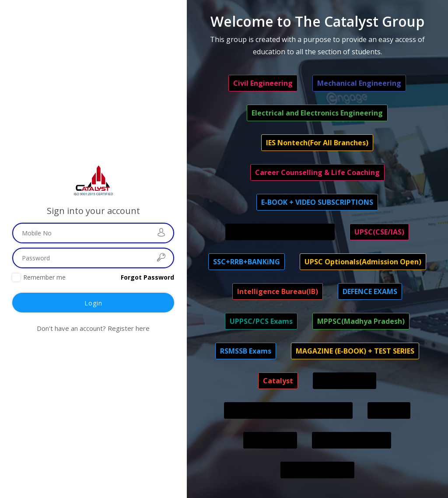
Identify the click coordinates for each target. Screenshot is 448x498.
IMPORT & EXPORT (317, 470)
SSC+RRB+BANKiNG (247, 262)
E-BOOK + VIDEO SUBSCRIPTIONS (317, 202)
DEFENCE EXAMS (370, 291)
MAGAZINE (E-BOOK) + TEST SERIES (355, 351)
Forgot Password (147, 277)
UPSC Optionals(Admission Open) (363, 262)
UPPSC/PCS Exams (261, 321)
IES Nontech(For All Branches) (317, 143)
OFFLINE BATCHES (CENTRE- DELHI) (288, 410)
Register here (129, 328)
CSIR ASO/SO (270, 440)
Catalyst (278, 381)
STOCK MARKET (345, 381)
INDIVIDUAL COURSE (352, 440)
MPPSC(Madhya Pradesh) (361, 321)
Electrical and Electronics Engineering (317, 113)
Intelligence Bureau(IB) (278, 291)
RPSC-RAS (389, 410)
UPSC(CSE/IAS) (379, 232)
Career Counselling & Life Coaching (317, 172)
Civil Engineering (263, 83)
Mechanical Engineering (359, 83)
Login (93, 303)
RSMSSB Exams (246, 351)
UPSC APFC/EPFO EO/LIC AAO (280, 232)
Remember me (44, 277)
